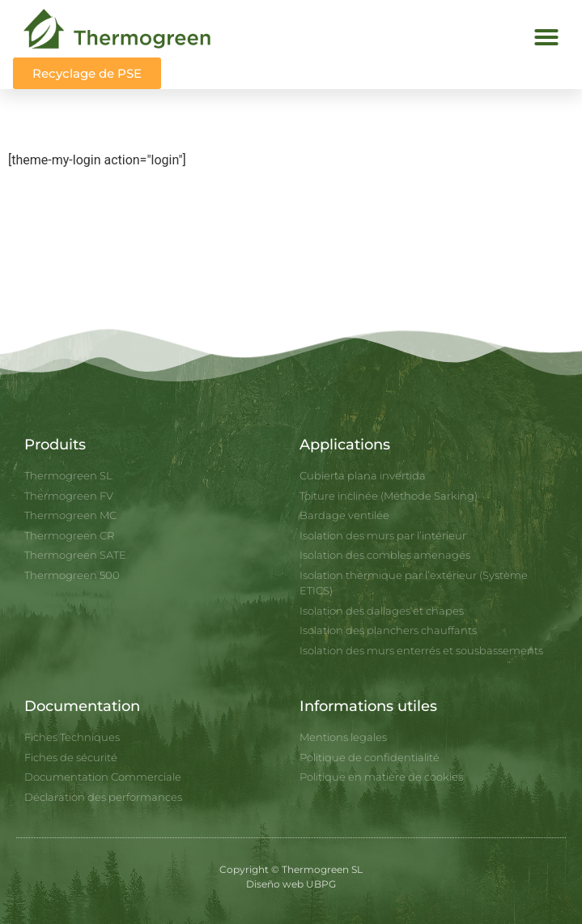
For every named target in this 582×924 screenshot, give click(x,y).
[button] (546, 37)
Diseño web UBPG (291, 884)
